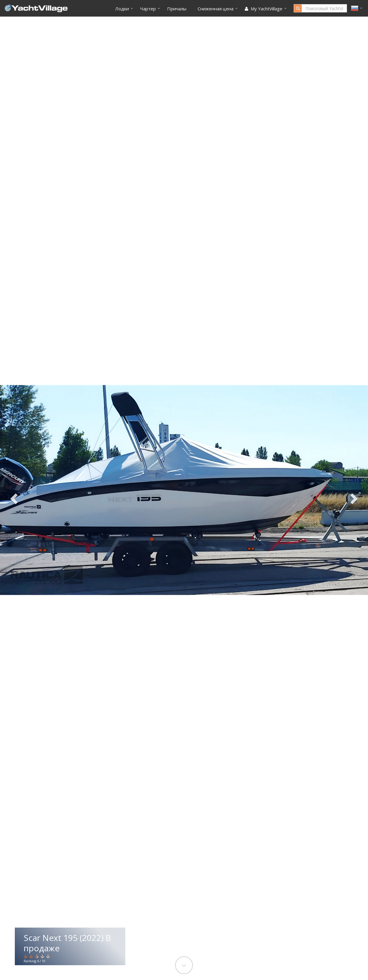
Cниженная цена (216, 9)
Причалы (177, 9)
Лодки (122, 9)
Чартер (148, 9)
